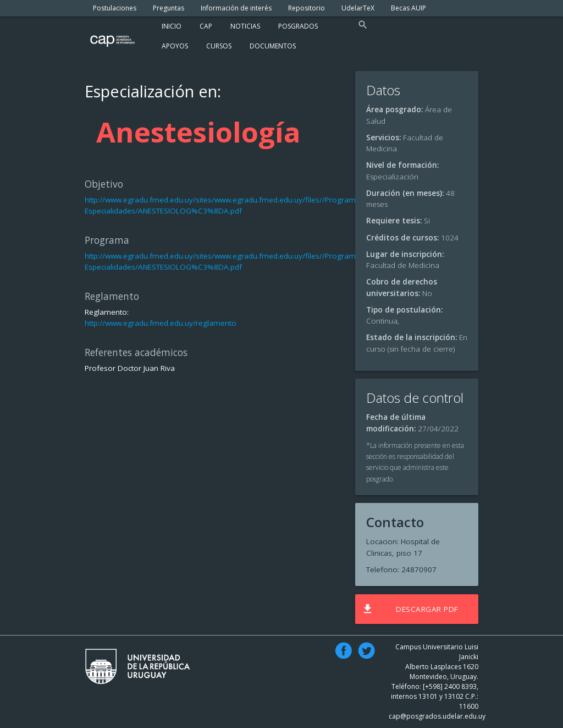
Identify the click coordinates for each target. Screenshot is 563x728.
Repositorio (307, 8)
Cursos (219, 46)
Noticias (245, 26)
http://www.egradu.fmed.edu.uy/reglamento (161, 323)
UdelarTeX (358, 8)
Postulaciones (115, 8)
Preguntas (169, 8)
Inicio (172, 26)
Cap (206, 26)
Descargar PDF (410, 609)
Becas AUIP (409, 8)
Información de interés (236, 8)
